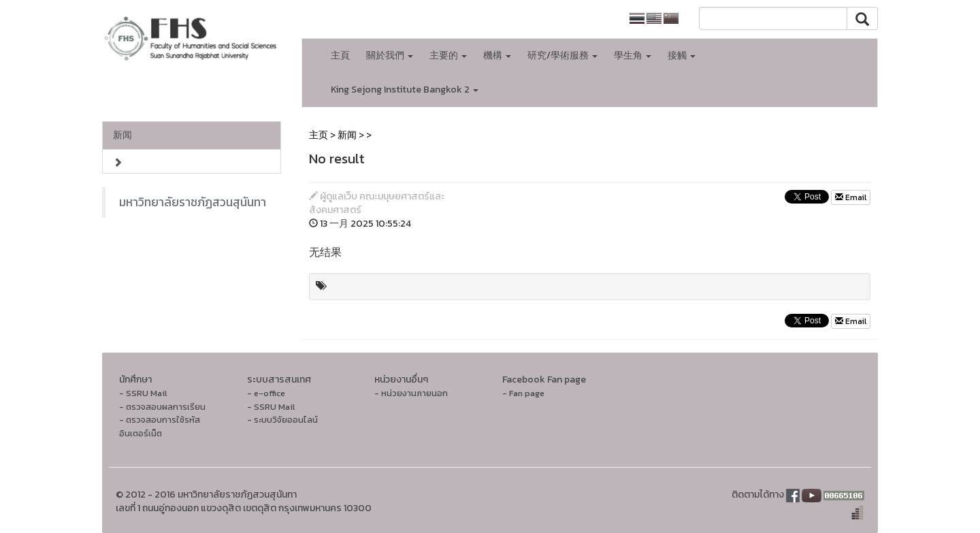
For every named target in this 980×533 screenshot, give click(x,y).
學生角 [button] (633, 55)
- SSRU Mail (143, 393)
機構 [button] (497, 55)
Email (851, 197)
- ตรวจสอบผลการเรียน (162, 407)
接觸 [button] (682, 55)
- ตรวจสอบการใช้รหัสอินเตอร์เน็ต (160, 426)
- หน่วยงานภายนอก (411, 393)
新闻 (122, 135)
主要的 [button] (448, 55)
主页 (318, 135)
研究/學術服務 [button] (562, 55)
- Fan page (523, 393)
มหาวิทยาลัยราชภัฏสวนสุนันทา (193, 202)
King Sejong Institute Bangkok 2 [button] (405, 90)
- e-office (266, 393)
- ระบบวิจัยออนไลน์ (282, 420)
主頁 (340, 55)
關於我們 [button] (390, 55)
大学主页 (591, 19)
